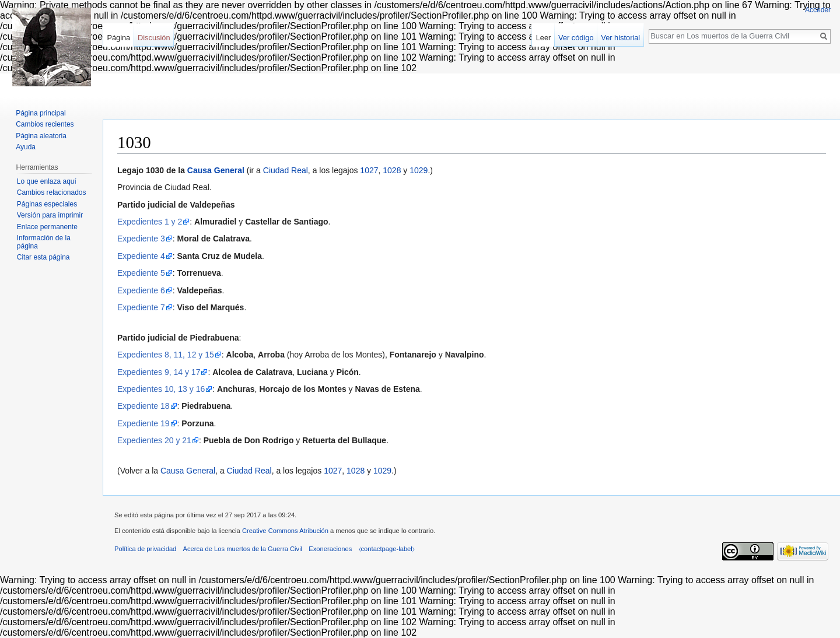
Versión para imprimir (50, 215)
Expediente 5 (141, 273)
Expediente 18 (143, 406)
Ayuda (26, 147)
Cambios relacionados (52, 192)
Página (118, 38)
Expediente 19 (143, 423)
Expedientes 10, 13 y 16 (161, 389)
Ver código (576, 38)
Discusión (154, 38)
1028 (392, 170)
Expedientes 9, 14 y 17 (159, 372)
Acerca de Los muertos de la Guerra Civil (243, 549)
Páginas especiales (47, 204)
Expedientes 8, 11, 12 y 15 (166, 355)
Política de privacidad (145, 549)
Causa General (216, 170)
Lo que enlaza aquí (47, 181)
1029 (419, 170)
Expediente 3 (141, 239)
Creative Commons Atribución (285, 531)
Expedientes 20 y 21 (154, 440)
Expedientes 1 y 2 (150, 222)
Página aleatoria (41, 136)
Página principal (41, 113)
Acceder (818, 10)
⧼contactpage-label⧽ (387, 549)
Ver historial (620, 38)
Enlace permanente (47, 227)
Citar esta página (43, 257)
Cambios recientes (45, 124)
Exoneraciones (330, 549)
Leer (544, 38)
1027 (369, 170)
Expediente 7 (141, 307)
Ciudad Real (286, 170)
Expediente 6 (141, 290)
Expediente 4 (141, 256)
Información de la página (44, 242)
